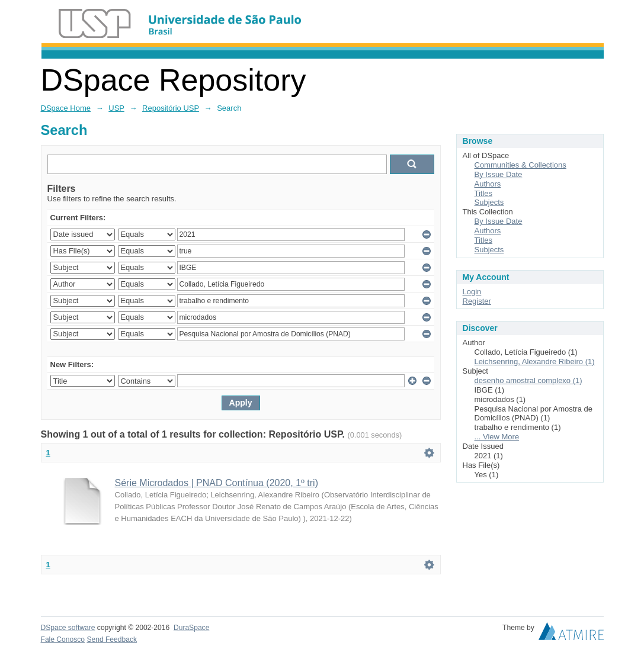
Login (472, 292)
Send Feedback (112, 639)
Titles (484, 193)
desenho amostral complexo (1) (528, 380)
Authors (488, 184)
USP (116, 108)
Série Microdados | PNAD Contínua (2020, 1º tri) (217, 483)
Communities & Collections (520, 165)
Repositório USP (171, 108)
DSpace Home (66, 108)
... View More (497, 437)
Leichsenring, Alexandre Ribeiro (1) (535, 361)
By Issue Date (499, 174)
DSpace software (68, 628)
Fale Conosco (63, 639)
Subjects (489, 202)
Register (477, 301)
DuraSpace (191, 628)
